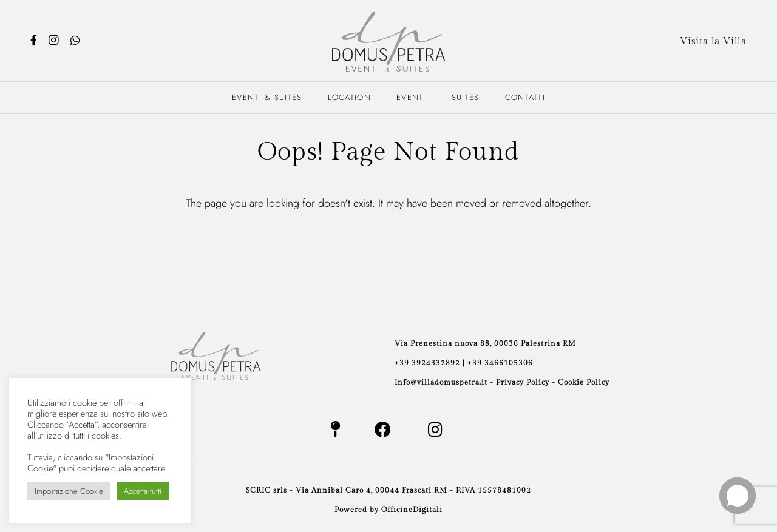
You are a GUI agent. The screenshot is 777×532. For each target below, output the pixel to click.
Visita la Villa (713, 42)
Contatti (525, 97)
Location (349, 97)
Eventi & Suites (267, 97)
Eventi (411, 97)
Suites (466, 97)
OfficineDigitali (412, 510)
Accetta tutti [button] (143, 491)
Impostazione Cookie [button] (69, 491)
